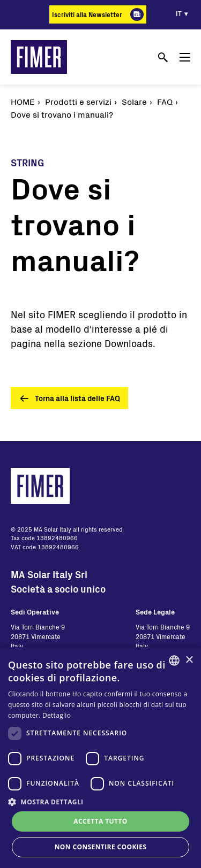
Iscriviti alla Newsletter (87, 14)
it (179, 13)
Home (23, 101)
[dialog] (100, 758)
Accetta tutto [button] (100, 821)
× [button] (189, 660)
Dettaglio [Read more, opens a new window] (57, 715)
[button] (100, 802)
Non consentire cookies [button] (101, 847)
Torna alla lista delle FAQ (77, 398)
